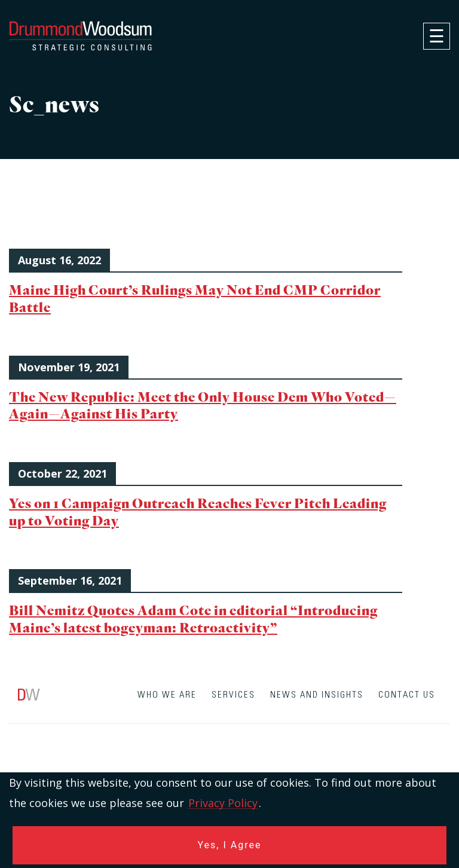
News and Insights (317, 695)
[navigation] (437, 36)
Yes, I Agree (230, 845)
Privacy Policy (223, 803)
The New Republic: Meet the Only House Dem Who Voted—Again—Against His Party (203, 405)
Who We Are (167, 695)
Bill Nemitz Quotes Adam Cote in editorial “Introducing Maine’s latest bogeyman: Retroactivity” (193, 619)
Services (233, 695)
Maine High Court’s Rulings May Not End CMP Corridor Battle (195, 298)
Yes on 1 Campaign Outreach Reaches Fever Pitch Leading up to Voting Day (198, 512)
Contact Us (407, 695)
